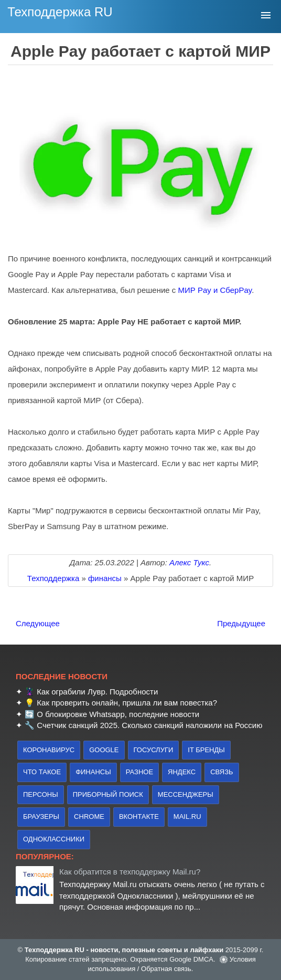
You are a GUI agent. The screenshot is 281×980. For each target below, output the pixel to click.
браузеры (41, 816)
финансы (93, 772)
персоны (41, 794)
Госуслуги (154, 750)
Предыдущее (241, 623)
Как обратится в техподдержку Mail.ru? (130, 872)
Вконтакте (139, 816)
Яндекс (182, 772)
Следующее (38, 623)
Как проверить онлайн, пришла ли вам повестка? (127, 703)
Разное (139, 772)
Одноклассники (54, 839)
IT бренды (206, 750)
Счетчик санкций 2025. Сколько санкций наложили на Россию (149, 725)
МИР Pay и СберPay (215, 290)
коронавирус (49, 750)
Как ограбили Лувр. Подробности (97, 692)
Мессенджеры (186, 794)
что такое (42, 772)
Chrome (89, 816)
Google (104, 750)
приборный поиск (108, 794)
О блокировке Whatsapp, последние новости (118, 714)
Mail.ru (187, 816)
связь (221, 772)
